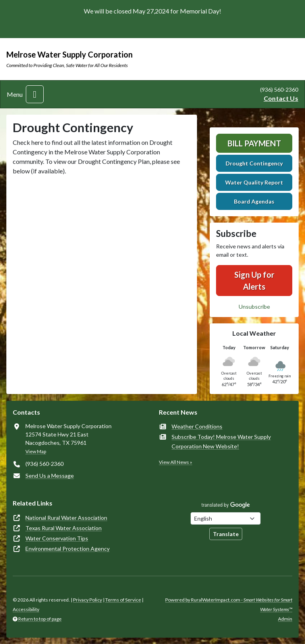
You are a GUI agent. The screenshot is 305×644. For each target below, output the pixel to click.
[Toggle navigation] (35, 94)
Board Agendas (254, 201)
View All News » (176, 462)
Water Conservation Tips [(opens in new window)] (57, 538)
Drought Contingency (254, 163)
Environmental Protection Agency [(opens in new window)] (68, 549)
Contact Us (281, 98)
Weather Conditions (197, 426)
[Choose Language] (226, 518)
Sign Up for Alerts (254, 281)
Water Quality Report (254, 182)
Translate (226, 534)
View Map (36, 451)
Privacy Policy (88, 600)
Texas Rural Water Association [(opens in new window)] (64, 528)
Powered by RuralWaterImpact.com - (229, 605)
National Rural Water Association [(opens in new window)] (66, 518)
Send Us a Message (50, 476)
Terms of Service (123, 600)
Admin (285, 619)
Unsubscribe (254, 307)
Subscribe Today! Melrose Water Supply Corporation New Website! (221, 441)
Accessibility (26, 609)
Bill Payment (254, 143)
